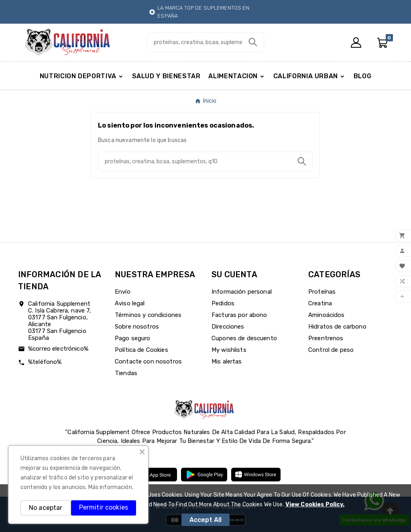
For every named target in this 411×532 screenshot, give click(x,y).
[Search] (253, 42)
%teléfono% (45, 362)
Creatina (320, 303)
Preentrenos (326, 338)
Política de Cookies (141, 350)
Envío (123, 292)
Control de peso (331, 350)
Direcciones (228, 327)
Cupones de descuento (244, 338)
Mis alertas (227, 361)
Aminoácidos (327, 315)
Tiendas (126, 373)
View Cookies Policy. (315, 505)
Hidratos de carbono (337, 327)
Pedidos (223, 303)
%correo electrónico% (58, 349)
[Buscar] (194, 42)
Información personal (242, 292)
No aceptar (46, 508)
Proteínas (322, 292)
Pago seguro (133, 338)
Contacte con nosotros (148, 361)
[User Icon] (356, 43)
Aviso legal (130, 303)
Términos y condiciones (148, 315)
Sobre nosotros (137, 327)
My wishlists (229, 350)
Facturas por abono (239, 315)
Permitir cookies (104, 507)
